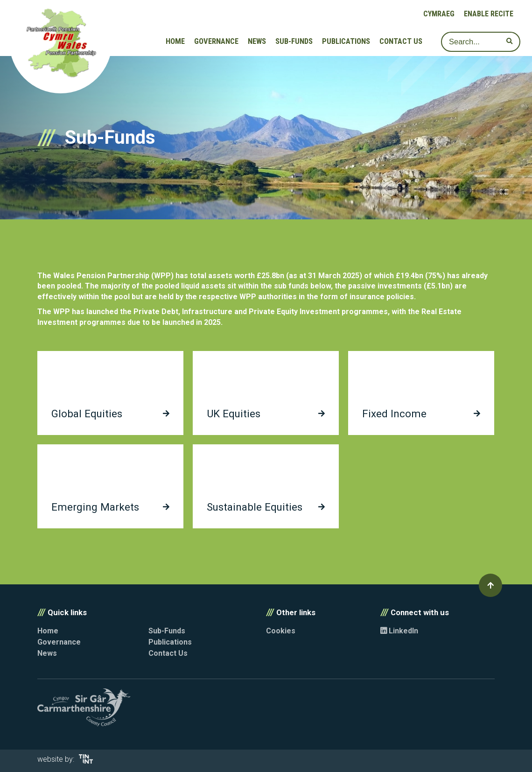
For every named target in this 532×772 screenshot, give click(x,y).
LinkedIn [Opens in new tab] (399, 631)
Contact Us (401, 41)
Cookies (281, 631)
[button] (490, 585)
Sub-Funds (294, 41)
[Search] (481, 42)
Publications (346, 41)
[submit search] (509, 42)
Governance (216, 41)
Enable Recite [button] (489, 14)
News (257, 41)
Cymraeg (439, 14)
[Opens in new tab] (86, 761)
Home (175, 41)
